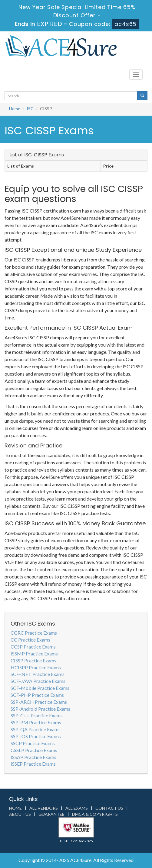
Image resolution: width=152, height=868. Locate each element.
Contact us (109, 808)
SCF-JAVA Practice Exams (38, 681)
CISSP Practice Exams (33, 660)
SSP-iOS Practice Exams (36, 736)
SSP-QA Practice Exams (36, 729)
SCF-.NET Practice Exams (38, 674)
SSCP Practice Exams (33, 743)
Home (15, 109)
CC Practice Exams (30, 640)
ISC (30, 109)
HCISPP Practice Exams (36, 667)
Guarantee (51, 814)
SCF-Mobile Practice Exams (40, 688)
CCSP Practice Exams (33, 647)
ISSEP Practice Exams (33, 764)
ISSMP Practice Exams (34, 653)
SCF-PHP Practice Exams (37, 695)
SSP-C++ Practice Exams (37, 715)
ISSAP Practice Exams (33, 757)
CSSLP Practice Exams (34, 750)
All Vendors (44, 808)
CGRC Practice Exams (34, 633)
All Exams (77, 808)
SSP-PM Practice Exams (36, 722)
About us (20, 814)
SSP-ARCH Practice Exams (39, 702)
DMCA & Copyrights (95, 814)
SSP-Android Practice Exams (40, 709)
